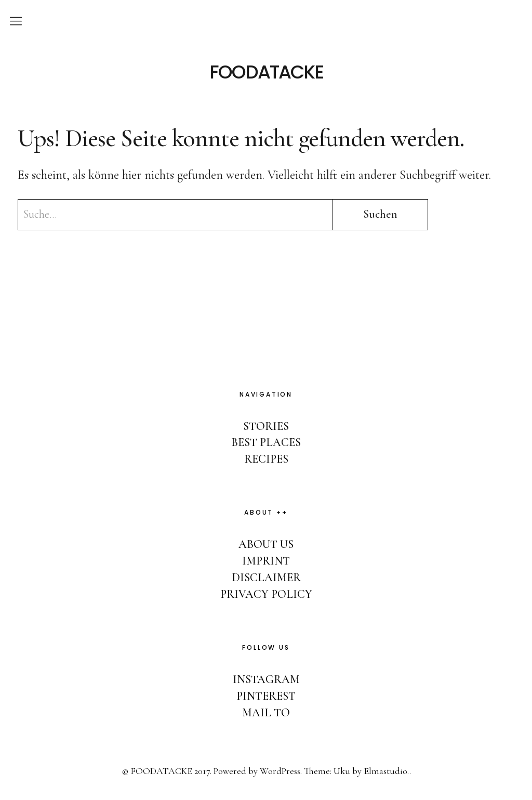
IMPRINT (266, 561)
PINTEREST (266, 696)
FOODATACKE (266, 72)
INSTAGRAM (266, 679)
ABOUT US (266, 544)
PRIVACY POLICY (266, 594)
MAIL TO (266, 713)
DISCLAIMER (266, 578)
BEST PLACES (266, 442)
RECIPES (266, 459)
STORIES (266, 426)
